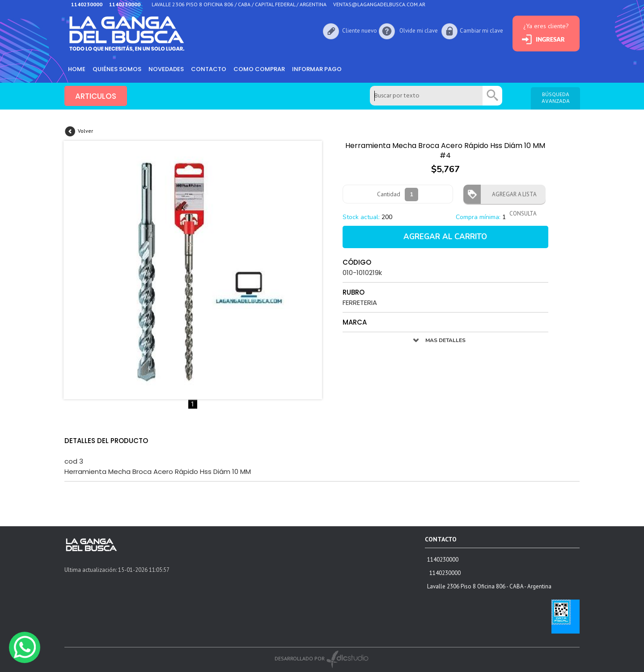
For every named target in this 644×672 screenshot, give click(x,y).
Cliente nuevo (360, 31)
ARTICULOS (96, 96)
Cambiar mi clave (481, 31)
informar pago (317, 69)
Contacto (209, 69)
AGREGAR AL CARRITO (445, 237)
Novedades (166, 69)
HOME (77, 69)
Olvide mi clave (419, 31)
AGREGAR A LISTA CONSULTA (512, 197)
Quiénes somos (117, 69)
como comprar (259, 69)
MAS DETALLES (445, 340)
